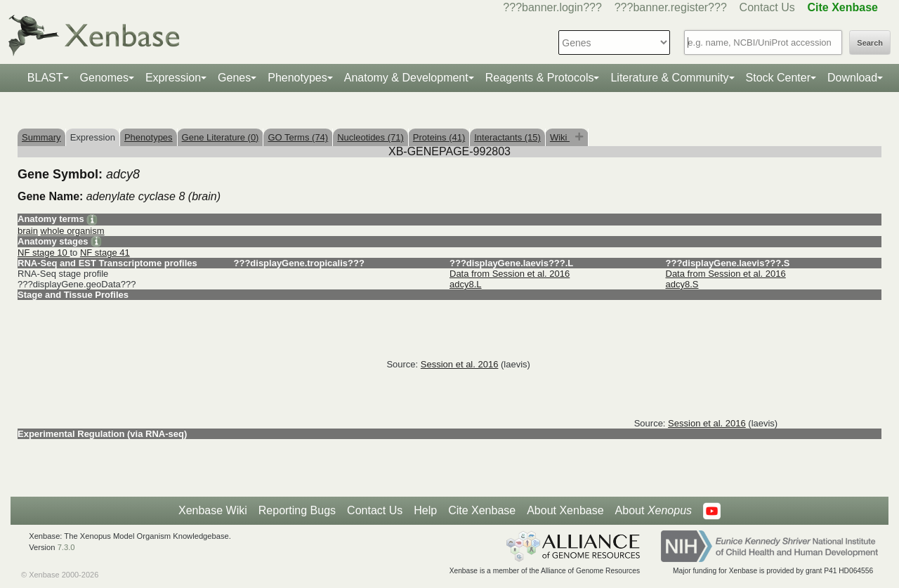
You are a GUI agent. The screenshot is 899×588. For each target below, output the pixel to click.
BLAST (45, 78)
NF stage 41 (105, 253)
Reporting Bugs (297, 510)
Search (870, 43)
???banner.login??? (552, 7)
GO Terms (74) (298, 137)
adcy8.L (466, 284)
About (654, 511)
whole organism (73, 231)
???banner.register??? (671, 7)
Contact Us (767, 7)
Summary (41, 137)
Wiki (560, 137)
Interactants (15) (507, 137)
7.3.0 (66, 547)
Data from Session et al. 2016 (510, 274)
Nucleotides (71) (370, 137)
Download (852, 78)
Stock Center (778, 78)
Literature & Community (669, 78)
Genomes (104, 78)
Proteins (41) (439, 137)
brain (28, 231)
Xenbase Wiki (213, 510)
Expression (173, 78)
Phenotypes (297, 78)
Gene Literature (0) (221, 137)
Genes (234, 78)
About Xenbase (565, 510)
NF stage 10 (44, 253)
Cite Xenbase (482, 510)
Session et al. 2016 (460, 364)
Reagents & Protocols (540, 78)
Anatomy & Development (406, 78)
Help (425, 510)
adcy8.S (682, 284)
